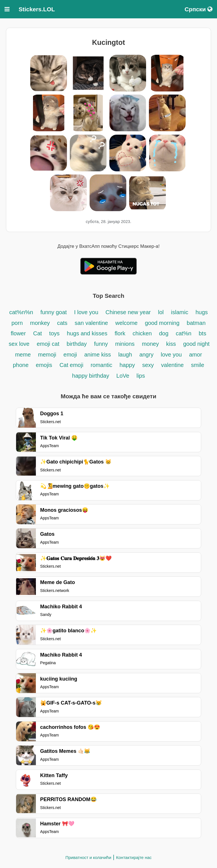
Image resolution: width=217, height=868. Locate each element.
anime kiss (97, 355)
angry (146, 355)
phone (21, 365)
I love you (87, 312)
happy (127, 365)
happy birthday (91, 376)
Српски (198, 9)
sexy (148, 365)
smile (198, 365)
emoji (70, 355)
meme (23, 355)
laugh (125, 355)
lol (161, 312)
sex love (19, 344)
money (150, 344)
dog (164, 333)
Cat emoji (71, 365)
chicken (143, 333)
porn (17, 323)
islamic (180, 312)
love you (171, 355)
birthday (77, 344)
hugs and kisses (87, 333)
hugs (202, 312)
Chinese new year (128, 312)
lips (141, 376)
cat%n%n (21, 312)
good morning (162, 323)
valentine (172, 365)
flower (18, 333)
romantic (102, 365)
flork (120, 333)
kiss (171, 344)
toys (54, 333)
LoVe (124, 376)
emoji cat (48, 344)
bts (202, 333)
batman (196, 323)
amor (196, 355)
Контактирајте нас (134, 857)
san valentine (91, 323)
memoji (48, 355)
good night (196, 344)
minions (125, 344)
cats (62, 323)
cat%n (184, 333)
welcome (126, 323)
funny (101, 344)
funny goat (54, 312)
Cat (37, 333)
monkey (41, 323)
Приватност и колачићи (88, 857)
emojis (44, 365)
